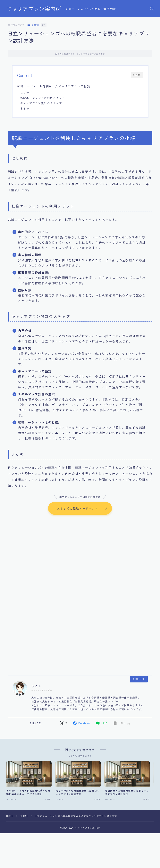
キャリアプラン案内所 (34, 9)
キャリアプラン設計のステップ (41, 103)
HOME (10, 816)
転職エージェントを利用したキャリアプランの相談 (54, 86)
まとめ (25, 108)
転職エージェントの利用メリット (43, 98)
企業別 (33, 25)
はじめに (26, 92)
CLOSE (137, 75)
